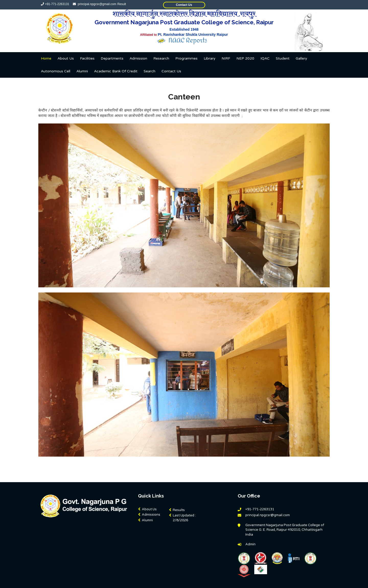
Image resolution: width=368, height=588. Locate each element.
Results (179, 510)
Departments (112, 58)
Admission (138, 58)
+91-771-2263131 (57, 4)
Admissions (151, 515)
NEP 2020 (245, 58)
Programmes (186, 58)
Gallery (301, 58)
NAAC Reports (188, 41)
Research (161, 58)
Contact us (171, 71)
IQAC (265, 58)
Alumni (82, 71)
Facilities (87, 58)
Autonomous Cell (56, 71)
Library (210, 58)
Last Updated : (184, 518)
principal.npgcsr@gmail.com (97, 4)
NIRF (226, 58)
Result (122, 4)
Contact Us (184, 5)
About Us (66, 58)
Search (149, 71)
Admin (250, 544)
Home (46, 58)
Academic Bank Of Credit (116, 71)
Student (283, 58)
